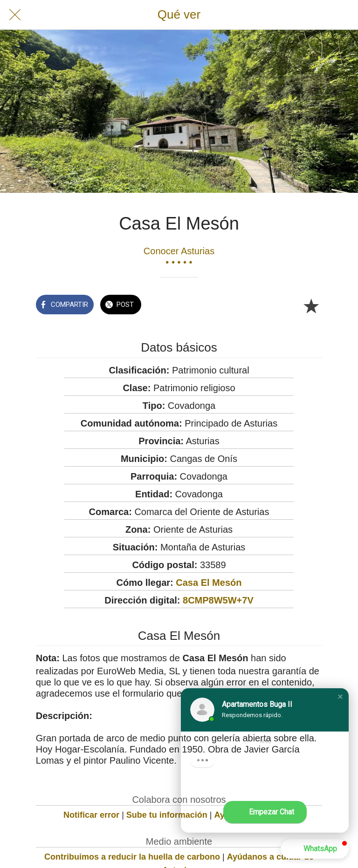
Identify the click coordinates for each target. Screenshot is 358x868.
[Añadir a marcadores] (311, 305)
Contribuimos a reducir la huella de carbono (132, 857)
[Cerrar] (15, 15)
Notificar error (91, 815)
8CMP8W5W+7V (218, 600)
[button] (340, 697)
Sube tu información (167, 815)
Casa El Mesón (209, 583)
